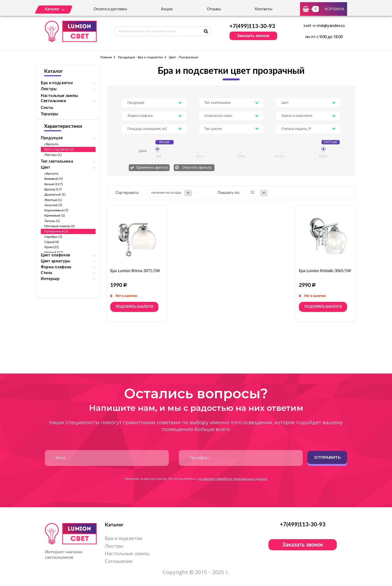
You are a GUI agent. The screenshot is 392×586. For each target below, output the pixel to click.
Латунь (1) (52, 221)
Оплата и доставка (110, 9)
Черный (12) (54, 252)
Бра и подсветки (123, 539)
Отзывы (214, 9)
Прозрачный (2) (56, 231)
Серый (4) (52, 242)
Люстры (114, 546)
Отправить (327, 457)
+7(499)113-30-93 (252, 26)
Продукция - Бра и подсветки (140, 57)
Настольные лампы (59, 96)
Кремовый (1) (55, 215)
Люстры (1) (53, 155)
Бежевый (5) (53, 179)
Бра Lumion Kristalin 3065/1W (325, 271)
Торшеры (50, 114)
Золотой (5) (53, 205)
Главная (106, 57)
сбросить (51, 144)
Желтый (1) (53, 200)
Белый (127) (53, 184)
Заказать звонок (253, 36)
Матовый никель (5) (59, 226)
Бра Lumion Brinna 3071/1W (135, 271)
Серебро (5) (53, 237)
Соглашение (119, 561)
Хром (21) (52, 247)
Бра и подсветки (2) (59, 149)
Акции (167, 9)
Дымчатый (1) (55, 195)
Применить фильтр (152, 167)
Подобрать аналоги (134, 307)
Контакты (264, 9)
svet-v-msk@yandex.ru (324, 26)
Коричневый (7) (56, 210)
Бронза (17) (53, 189)
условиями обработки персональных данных (233, 479)
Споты (47, 108)
